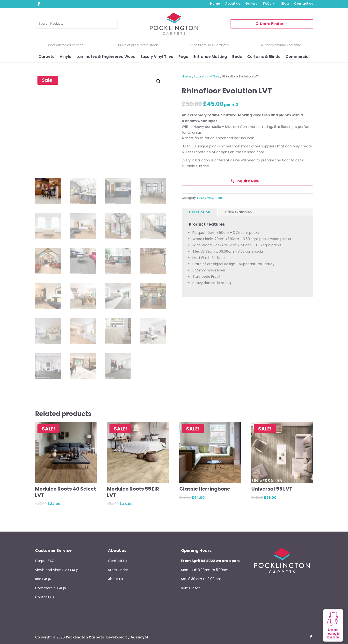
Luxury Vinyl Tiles (157, 57)
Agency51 (139, 637)
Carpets (46, 57)
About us (233, 4)
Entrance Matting (210, 57)
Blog (285, 4)
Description (199, 212)
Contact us (304, 4)
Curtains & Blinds (264, 57)
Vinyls (65, 57)
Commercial (298, 57)
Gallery (251, 4)
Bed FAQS (43, 579)
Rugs (183, 57)
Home (215, 4)
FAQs (267, 4)
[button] (159, 81)
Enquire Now (247, 181)
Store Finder (272, 24)
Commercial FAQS (51, 588)
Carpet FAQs (46, 561)
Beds (237, 57)
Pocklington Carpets (85, 637)
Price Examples (239, 212)
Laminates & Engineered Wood (106, 57)
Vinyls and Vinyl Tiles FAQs (57, 570)
